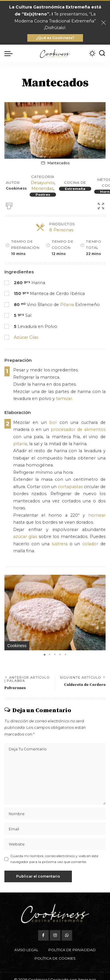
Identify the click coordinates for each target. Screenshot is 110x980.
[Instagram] (55, 935)
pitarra (20, 444)
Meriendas (42, 188)
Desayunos (43, 183)
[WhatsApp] (67, 935)
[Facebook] (43, 935)
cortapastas (70, 487)
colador (90, 544)
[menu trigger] (10, 53)
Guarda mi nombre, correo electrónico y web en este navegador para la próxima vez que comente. (54, 859)
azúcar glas (25, 537)
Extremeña (75, 189)
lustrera (60, 544)
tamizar (64, 399)
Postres (43, 195)
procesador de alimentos (78, 429)
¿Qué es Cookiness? (55, 38)
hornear (97, 515)
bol (53, 422)
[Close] (104, 23)
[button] (100, 580)
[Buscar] (102, 53)
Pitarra (67, 305)
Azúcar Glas (26, 337)
